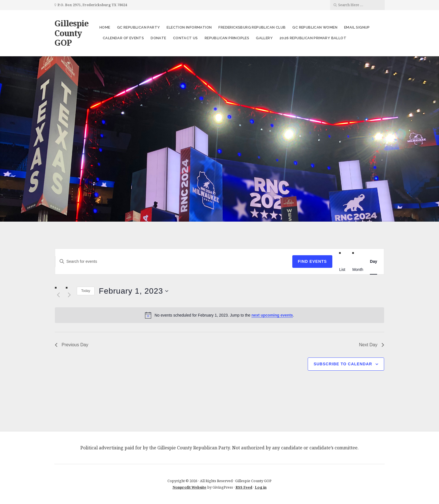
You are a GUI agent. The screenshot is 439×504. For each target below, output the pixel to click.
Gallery (264, 38)
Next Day (372, 345)
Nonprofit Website (189, 487)
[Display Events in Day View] (373, 262)
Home (105, 27)
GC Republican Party (139, 27)
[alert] (219, 315)
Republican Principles (227, 38)
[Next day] (69, 295)
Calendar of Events (123, 38)
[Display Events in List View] (342, 269)
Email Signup (357, 27)
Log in (261, 487)
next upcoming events (272, 315)
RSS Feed (244, 487)
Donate (158, 38)
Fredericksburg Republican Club (252, 27)
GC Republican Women (315, 27)
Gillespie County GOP (71, 33)
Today (86, 291)
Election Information (189, 27)
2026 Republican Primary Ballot (313, 38)
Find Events (312, 261)
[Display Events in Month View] (358, 269)
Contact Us (185, 38)
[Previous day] (58, 295)
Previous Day (72, 345)
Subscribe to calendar (343, 364)
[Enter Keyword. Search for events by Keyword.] (174, 262)
